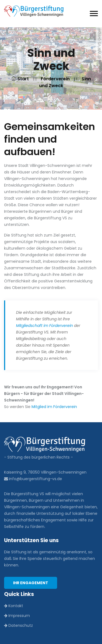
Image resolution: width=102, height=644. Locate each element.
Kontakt (14, 606)
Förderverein (55, 79)
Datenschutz (18, 625)
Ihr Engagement (31, 583)
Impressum (17, 616)
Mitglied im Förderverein (54, 407)
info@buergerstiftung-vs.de (33, 479)
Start (21, 79)
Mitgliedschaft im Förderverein (44, 326)
